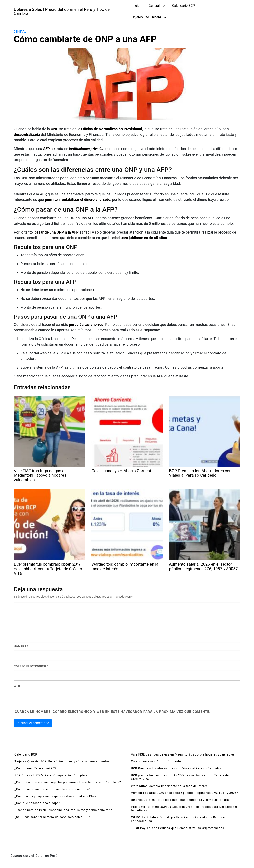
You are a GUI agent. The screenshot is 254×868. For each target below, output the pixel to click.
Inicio (136, 6)
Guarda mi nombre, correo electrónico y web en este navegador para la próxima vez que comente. (113, 712)
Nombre (21, 646)
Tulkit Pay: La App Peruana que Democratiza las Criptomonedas (178, 828)
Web (17, 686)
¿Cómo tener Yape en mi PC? (35, 768)
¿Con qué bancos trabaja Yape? (37, 803)
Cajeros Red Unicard (146, 17)
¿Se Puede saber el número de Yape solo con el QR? (52, 817)
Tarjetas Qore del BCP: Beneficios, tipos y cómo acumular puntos (62, 761)
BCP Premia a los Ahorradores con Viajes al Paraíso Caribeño (176, 768)
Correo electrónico (31, 666)
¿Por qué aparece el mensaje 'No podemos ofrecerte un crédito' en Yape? (68, 782)
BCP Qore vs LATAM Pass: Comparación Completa (51, 775)
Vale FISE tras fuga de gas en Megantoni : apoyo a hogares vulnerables (183, 754)
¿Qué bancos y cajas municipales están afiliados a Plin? (55, 796)
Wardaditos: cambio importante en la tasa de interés (169, 786)
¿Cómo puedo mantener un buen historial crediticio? (53, 789)
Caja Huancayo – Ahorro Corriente (156, 761)
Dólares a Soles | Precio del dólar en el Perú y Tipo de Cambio (62, 11)
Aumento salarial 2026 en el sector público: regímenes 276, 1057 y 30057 (185, 793)
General (154, 6)
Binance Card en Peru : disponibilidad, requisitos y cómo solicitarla (64, 810)
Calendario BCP (183, 6)
